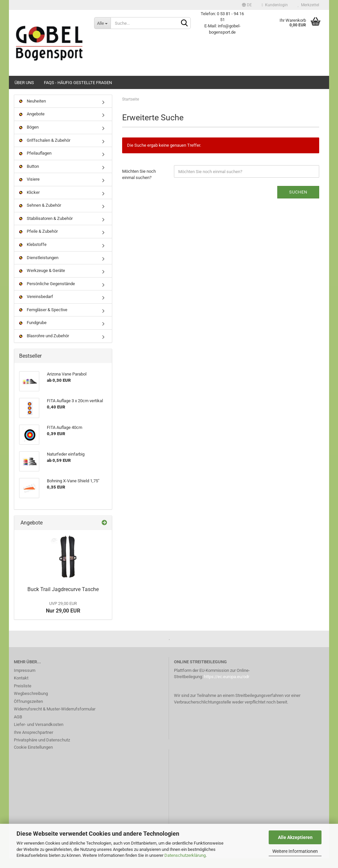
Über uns (24, 83)
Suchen (298, 201)
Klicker (29, 202)
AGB (18, 726)
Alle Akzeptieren (295, 837)
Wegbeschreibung (31, 703)
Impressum (25, 680)
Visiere (29, 188)
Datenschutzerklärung (185, 855)
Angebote (32, 123)
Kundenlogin (275, 5)
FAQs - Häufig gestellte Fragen (78, 83)
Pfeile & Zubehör (38, 241)
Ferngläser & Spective (43, 319)
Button (29, 176)
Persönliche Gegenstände (47, 293)
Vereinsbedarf (36, 306)
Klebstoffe (33, 254)
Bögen (29, 136)
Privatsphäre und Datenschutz (42, 749)
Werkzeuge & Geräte (42, 280)
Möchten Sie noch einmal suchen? (139, 184)
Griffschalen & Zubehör (45, 150)
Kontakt (21, 687)
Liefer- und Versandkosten (39, 734)
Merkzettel (308, 5)
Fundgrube (33, 332)
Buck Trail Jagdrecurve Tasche (63, 599)
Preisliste (23, 695)
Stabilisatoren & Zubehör (46, 228)
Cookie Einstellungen (33, 756)
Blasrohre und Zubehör (44, 345)
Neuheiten (33, 110)
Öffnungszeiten (28, 711)
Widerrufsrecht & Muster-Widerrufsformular (55, 718)
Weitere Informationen (295, 851)
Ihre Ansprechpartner (34, 742)
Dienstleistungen (39, 267)
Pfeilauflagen (35, 162)
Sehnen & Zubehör (40, 215)
